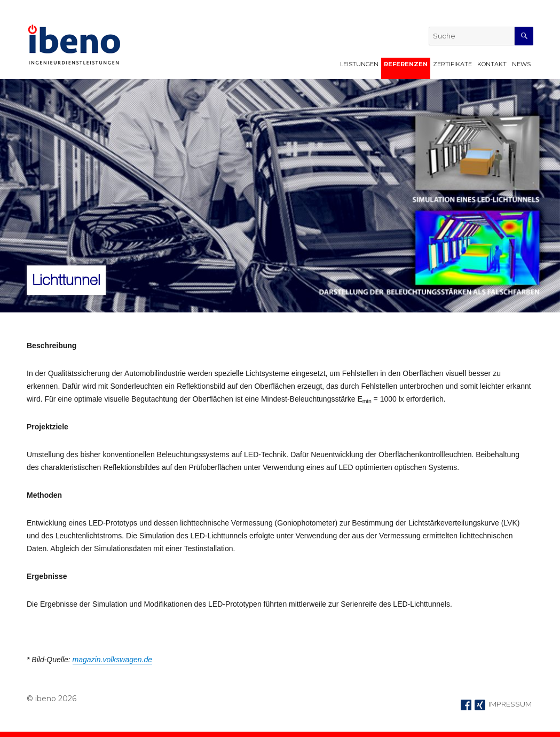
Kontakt (492, 64)
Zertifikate (452, 64)
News (521, 64)
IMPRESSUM (510, 704)
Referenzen (406, 64)
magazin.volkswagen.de (112, 660)
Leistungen (359, 64)
